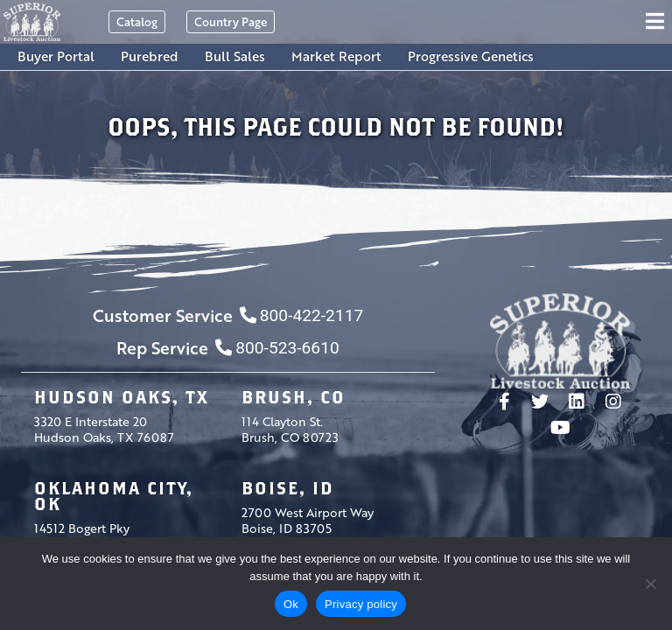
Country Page (231, 21)
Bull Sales (235, 56)
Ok (291, 604)
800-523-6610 (277, 348)
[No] (650, 584)
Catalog (137, 21)
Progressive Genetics (471, 56)
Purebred (150, 56)
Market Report (336, 56)
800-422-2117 (301, 315)
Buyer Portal (56, 56)
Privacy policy (361, 604)
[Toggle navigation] (658, 22)
